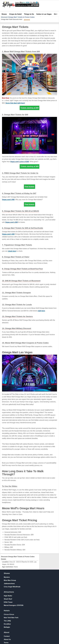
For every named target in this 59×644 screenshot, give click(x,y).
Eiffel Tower (8, 602)
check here (12, 251)
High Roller (8, 596)
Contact (7, 636)
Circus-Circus (9, 614)
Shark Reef (8, 599)
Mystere (7, 577)
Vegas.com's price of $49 (20, 162)
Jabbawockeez (9, 583)
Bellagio (7, 627)
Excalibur (7, 624)
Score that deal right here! (15, 103)
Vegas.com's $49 (8, 200)
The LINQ (7, 621)
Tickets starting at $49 (29, 108)
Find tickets (29, 187)
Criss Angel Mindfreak (12, 587)
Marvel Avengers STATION (14, 605)
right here (41, 311)
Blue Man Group (10, 580)
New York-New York (11, 618)
